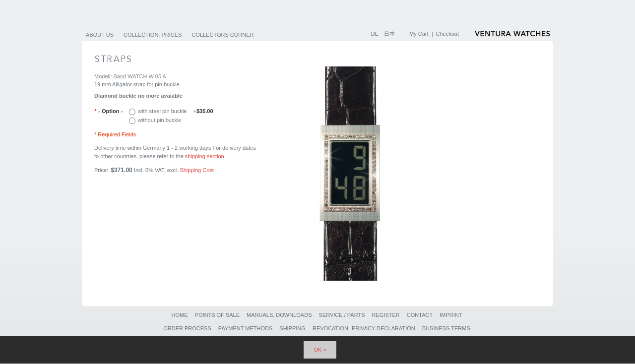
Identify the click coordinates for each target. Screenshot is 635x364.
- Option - (108, 111)
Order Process (187, 328)
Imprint (451, 315)
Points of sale (217, 315)
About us (100, 35)
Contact (420, 315)
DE (376, 34)
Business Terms (446, 328)
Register (386, 315)
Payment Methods (245, 328)
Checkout (447, 34)
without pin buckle (159, 120)
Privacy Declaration (383, 328)
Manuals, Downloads (279, 315)
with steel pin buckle (176, 111)
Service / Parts (342, 315)
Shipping (292, 328)
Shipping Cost (197, 170)
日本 (389, 34)
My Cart (419, 34)
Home (179, 315)
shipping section (205, 156)
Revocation (330, 328)
